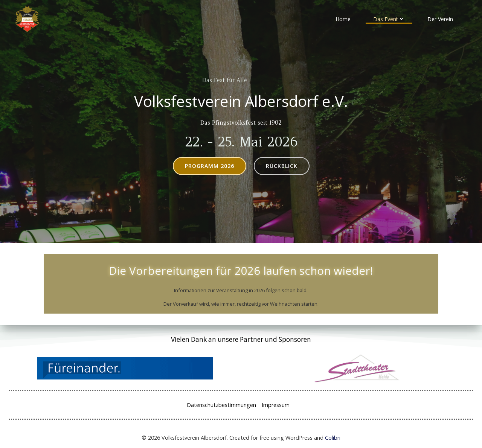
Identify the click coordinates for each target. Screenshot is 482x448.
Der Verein (440, 19)
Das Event (389, 19)
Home (343, 19)
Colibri (333, 438)
